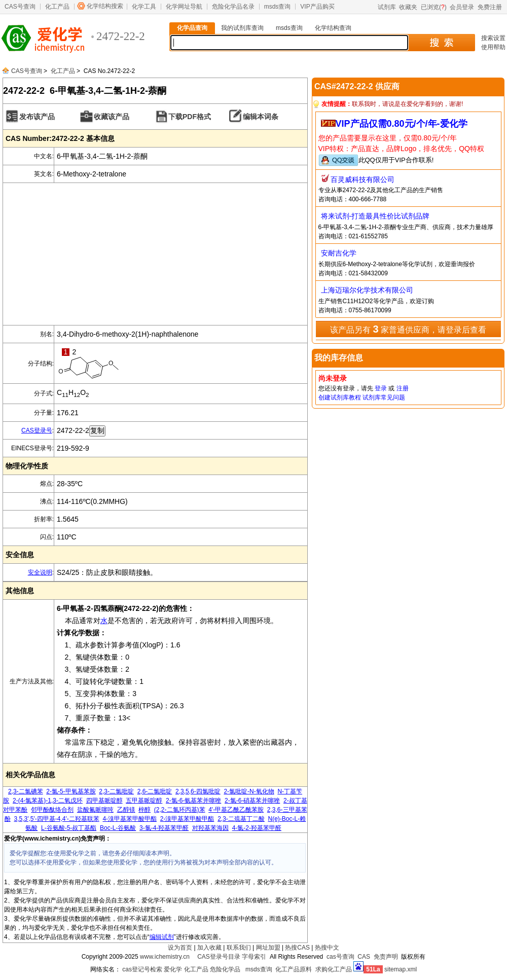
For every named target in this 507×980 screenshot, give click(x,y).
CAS (364, 957)
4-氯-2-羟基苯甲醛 (257, 828)
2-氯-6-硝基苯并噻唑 (252, 801)
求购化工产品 (334, 969)
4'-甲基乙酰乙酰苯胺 (236, 810)
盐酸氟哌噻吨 (95, 810)
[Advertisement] (155, 254)
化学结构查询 (333, 28)
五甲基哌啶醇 (144, 801)
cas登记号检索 (142, 969)
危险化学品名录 (233, 7)
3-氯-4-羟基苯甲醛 (164, 828)
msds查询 (278, 7)
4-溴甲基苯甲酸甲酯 (130, 819)
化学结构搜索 (105, 6)
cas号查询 (340, 957)
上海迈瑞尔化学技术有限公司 (367, 290)
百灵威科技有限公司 (363, 179)
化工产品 (57, 7)
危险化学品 (225, 969)
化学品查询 (192, 28)
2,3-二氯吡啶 (116, 791)
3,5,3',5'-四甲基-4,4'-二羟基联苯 (57, 819)
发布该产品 (37, 117)
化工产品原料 (294, 969)
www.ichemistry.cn (165, 957)
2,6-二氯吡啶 (155, 791)
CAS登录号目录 (219, 957)
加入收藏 (209, 948)
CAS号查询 (20, 7)
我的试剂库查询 (242, 28)
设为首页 (180, 948)
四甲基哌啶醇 (104, 801)
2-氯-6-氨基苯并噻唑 (193, 801)
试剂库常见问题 (384, 397)
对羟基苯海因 (210, 828)
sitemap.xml (401, 969)
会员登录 (462, 7)
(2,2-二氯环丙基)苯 (180, 810)
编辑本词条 (261, 117)
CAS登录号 (37, 430)
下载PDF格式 (190, 117)
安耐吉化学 (339, 253)
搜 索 (441, 43)
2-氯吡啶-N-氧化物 (249, 791)
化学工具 (144, 7)
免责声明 (386, 957)
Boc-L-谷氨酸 (118, 828)
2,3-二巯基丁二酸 (241, 819)
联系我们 (239, 948)
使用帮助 (493, 47)
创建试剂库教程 (340, 397)
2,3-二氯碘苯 (26, 791)
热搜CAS (297, 948)
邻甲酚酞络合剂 (52, 810)
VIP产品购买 (317, 7)
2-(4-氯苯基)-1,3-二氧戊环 (48, 801)
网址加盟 (268, 948)
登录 (381, 388)
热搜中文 (327, 948)
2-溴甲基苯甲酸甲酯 (187, 819)
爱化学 (173, 969)
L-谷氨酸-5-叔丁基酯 (69, 828)
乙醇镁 (126, 810)
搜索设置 (493, 38)
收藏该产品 (112, 117)
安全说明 (40, 572)
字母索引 (254, 957)
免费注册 (490, 7)
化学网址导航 (184, 7)
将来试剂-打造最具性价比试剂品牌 (375, 216)
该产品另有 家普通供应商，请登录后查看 (408, 329)
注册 (403, 388)
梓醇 (144, 810)
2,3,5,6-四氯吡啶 (198, 791)
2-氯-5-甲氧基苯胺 (71, 791)
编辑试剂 (162, 937)
